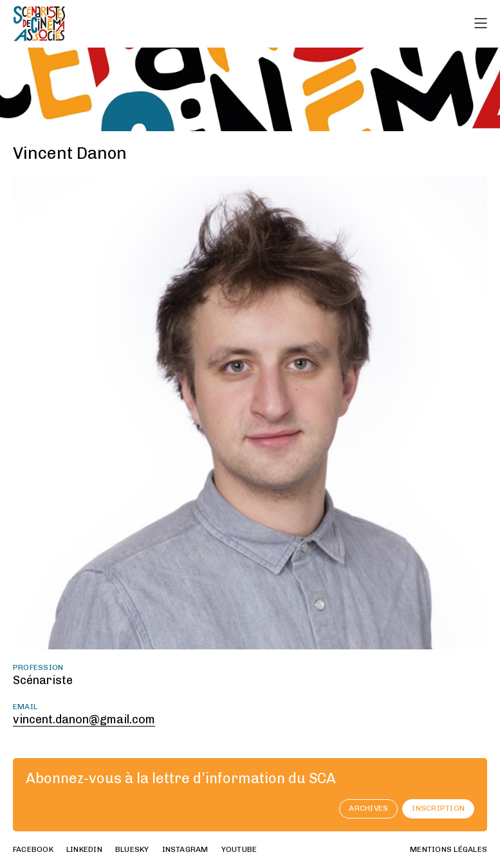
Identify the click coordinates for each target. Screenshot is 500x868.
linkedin (84, 849)
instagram (185, 849)
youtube (239, 849)
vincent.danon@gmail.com (84, 719)
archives (368, 808)
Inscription (438, 808)
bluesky (132, 849)
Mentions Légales (449, 849)
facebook (33, 849)
